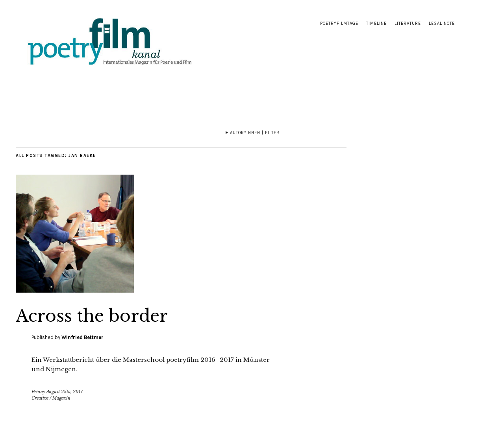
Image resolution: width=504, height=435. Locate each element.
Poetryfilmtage (339, 23)
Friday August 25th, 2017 (57, 392)
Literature (408, 23)
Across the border (92, 316)
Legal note (442, 23)
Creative (40, 398)
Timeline (376, 23)
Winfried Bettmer (82, 337)
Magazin (61, 398)
